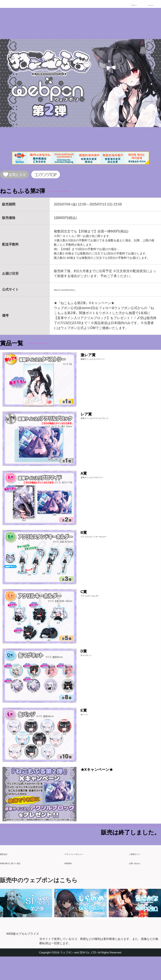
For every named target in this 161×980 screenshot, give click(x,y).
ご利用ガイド (139, 875)
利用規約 (71, 885)
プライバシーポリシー (81, 875)
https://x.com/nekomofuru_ (73, 292)
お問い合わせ (139, 885)
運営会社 (7, 875)
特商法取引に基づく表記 (18, 885)
